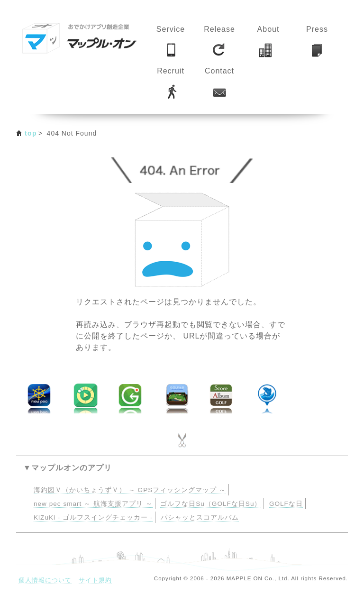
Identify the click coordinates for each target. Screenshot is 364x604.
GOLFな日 (286, 504)
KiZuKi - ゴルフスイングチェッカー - (93, 517)
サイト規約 (95, 580)
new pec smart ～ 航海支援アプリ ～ (93, 504)
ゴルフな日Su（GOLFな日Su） (211, 504)
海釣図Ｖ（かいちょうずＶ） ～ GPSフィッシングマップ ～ (130, 490)
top (31, 133)
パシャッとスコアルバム (200, 517)
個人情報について (45, 580)
